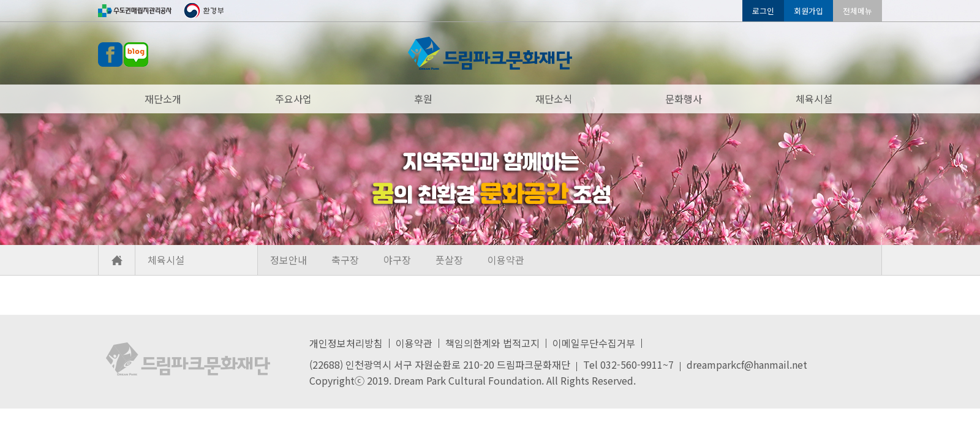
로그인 (763, 11)
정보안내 (288, 260)
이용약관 (506, 260)
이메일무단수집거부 (594, 343)
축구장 (345, 260)
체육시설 (814, 99)
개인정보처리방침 (346, 343)
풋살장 (449, 260)
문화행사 (684, 99)
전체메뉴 (858, 11)
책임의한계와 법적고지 (492, 343)
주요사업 (293, 99)
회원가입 (809, 11)
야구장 (397, 260)
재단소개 (163, 99)
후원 (423, 99)
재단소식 (554, 99)
